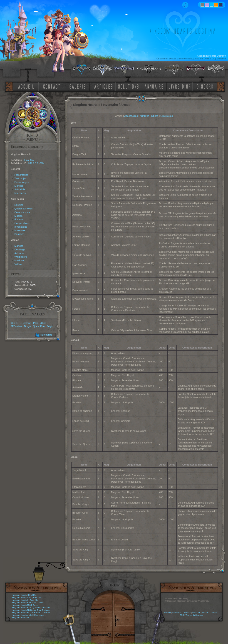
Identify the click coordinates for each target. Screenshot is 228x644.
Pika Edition (40, 323)
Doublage (20, 249)
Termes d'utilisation (194, 615)
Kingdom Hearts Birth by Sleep (26, 608)
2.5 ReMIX (47, 613)
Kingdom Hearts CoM (22, 598)
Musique (19, 260)
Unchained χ (40, 615)
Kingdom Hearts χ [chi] (22, 615)
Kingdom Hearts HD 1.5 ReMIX (26, 613)
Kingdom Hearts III (21, 618)
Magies (19, 216)
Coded (41, 603)
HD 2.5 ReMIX (36, 163)
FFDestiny (16, 326)
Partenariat (46, 335)
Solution (19, 205)
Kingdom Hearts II (20, 600)
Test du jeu (21, 178)
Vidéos (18, 264)
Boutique (196, 613)
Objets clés (166, 116)
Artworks (19, 253)
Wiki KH (15, 323)
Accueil (167, 613)
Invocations (21, 227)
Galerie (214, 613)
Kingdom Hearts (19, 595)
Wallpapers (21, 257)
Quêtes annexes (24, 209)
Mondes (19, 186)
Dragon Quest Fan (34, 326)
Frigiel (50, 326)
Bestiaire (19, 234)
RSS (182, 615)
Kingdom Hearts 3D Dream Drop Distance (31, 610)
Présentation (22, 175)
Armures (144, 116)
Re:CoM (37, 598)
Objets (155, 116)
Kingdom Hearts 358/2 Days (25, 605)
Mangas (19, 246)
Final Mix (29, 160)
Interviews (20, 193)
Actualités (20, 189)
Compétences (22, 212)
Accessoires (131, 116)
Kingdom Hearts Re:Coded (24, 603)
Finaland (26, 323)
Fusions (19, 219)
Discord (206, 613)
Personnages (22, 182)
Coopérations (22, 223)
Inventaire (20, 230)
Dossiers (187, 613)
